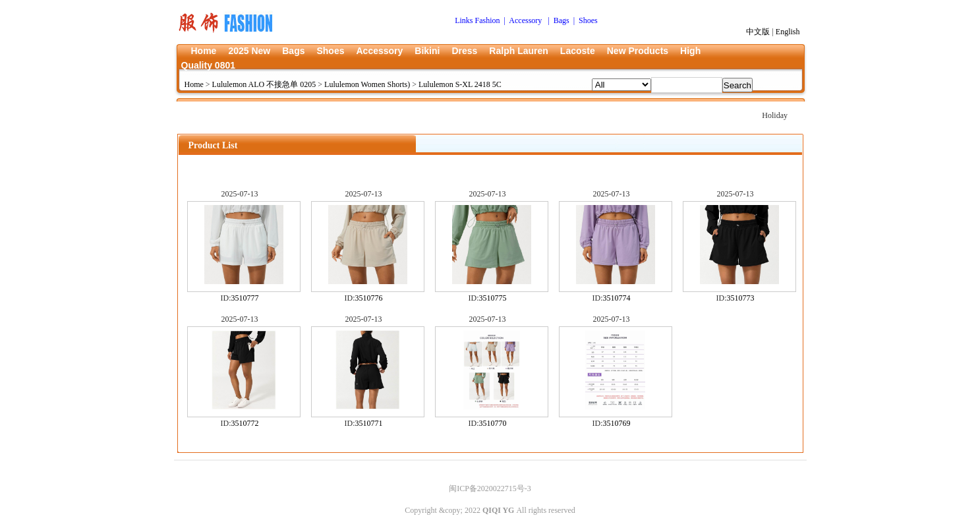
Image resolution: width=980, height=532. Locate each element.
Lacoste (578, 51)
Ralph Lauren (518, 51)
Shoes (330, 51)
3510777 (245, 298)
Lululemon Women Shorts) (367, 84)
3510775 (493, 298)
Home (204, 51)
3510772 (245, 423)
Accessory (379, 51)
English (788, 32)
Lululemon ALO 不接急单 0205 (264, 84)
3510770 (493, 423)
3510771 (369, 423)
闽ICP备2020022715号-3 (490, 488)
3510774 (617, 298)
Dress (464, 51)
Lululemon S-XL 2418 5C (460, 84)
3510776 (369, 298)
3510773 (741, 298)
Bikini (427, 51)
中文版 (758, 32)
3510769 (617, 423)
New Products (638, 51)
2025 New (249, 51)
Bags (293, 51)
